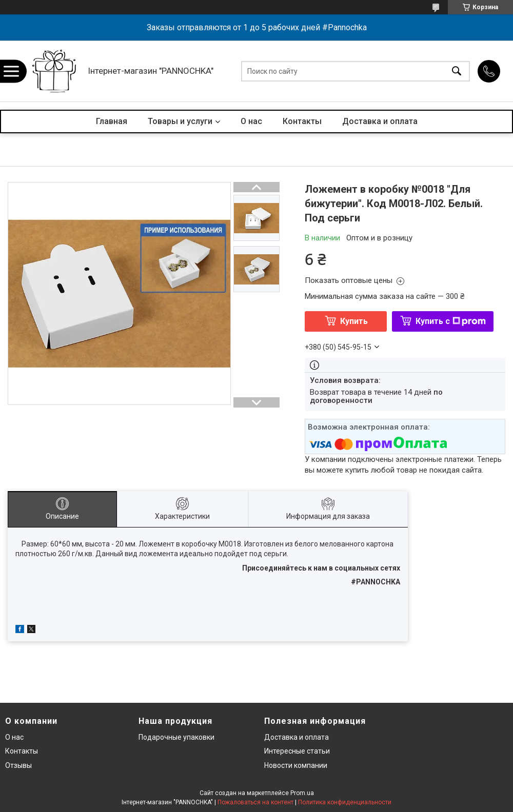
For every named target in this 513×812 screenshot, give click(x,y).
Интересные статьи (297, 751)
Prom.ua (302, 793)
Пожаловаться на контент (255, 802)
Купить (354, 321)
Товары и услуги (180, 121)
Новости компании (296, 765)
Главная (112, 121)
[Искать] (457, 71)
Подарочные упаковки (176, 737)
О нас (251, 121)
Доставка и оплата (380, 121)
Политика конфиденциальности (345, 802)
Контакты (302, 121)
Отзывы (18, 765)
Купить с (451, 321)
